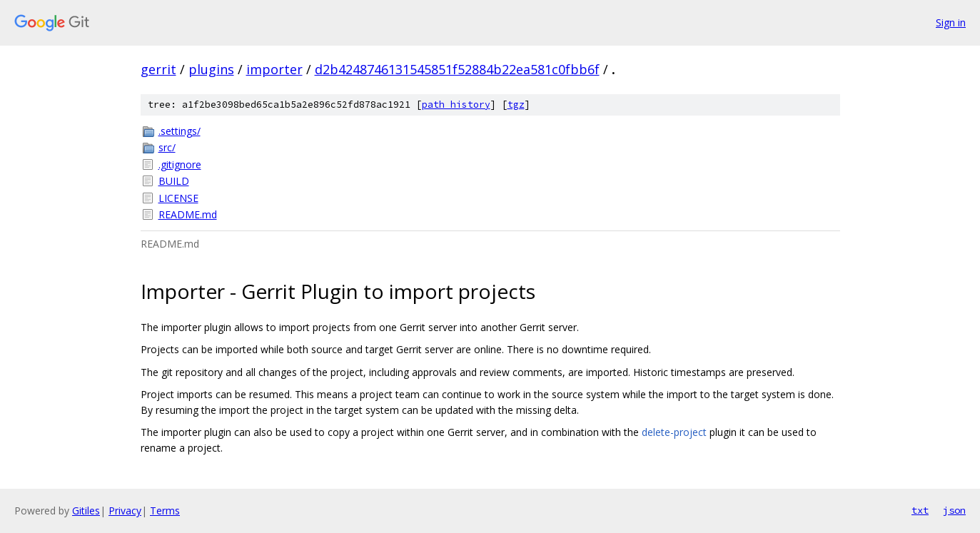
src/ (167, 147)
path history (456, 105)
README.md (188, 214)
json (954, 510)
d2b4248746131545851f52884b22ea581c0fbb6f (457, 69)
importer (274, 69)
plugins (211, 69)
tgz (516, 105)
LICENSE (178, 198)
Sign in (951, 22)
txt (920, 510)
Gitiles (86, 511)
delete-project (674, 432)
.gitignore (180, 164)
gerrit (158, 69)
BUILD (174, 181)
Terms (165, 511)
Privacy (125, 511)
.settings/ (180, 131)
